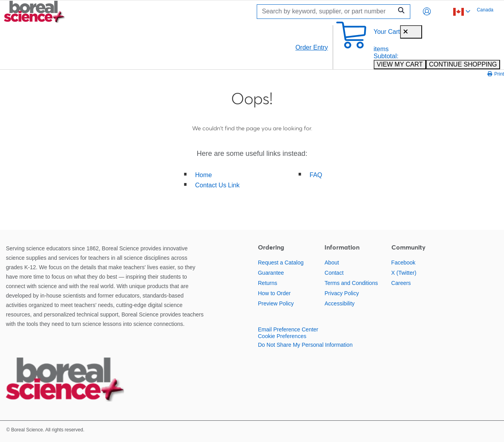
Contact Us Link (218, 185)
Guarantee (271, 273)
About (332, 263)
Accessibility (339, 303)
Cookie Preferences (282, 336)
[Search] (327, 12)
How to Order (274, 293)
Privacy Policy (342, 293)
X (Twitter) (404, 273)
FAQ (316, 175)
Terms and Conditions (351, 283)
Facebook (403, 263)
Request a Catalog (281, 263)
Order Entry (312, 47)
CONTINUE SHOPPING (463, 64)
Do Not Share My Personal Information (305, 345)
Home (204, 175)
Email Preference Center (288, 329)
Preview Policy (276, 303)
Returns (268, 283)
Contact (334, 273)
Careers (401, 283)
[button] (427, 11)
